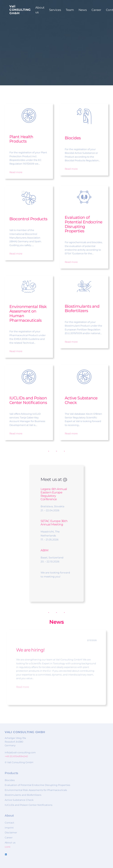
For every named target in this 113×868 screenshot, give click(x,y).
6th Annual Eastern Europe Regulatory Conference (54, 494)
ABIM (44, 550)
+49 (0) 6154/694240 (16, 756)
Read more (16, 172)
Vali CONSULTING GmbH (20, 10)
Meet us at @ (54, 479)
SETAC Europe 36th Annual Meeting (54, 523)
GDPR (8, 847)
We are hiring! (30, 650)
